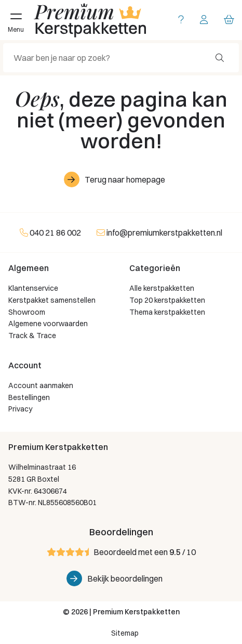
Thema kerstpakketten (167, 312)
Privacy (20, 409)
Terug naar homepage (125, 179)
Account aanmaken (41, 385)
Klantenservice (33, 288)
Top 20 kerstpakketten (167, 300)
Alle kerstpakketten (162, 288)
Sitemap (125, 633)
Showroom (27, 312)
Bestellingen (29, 397)
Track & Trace (32, 336)
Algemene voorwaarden (48, 324)
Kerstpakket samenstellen (52, 300)
